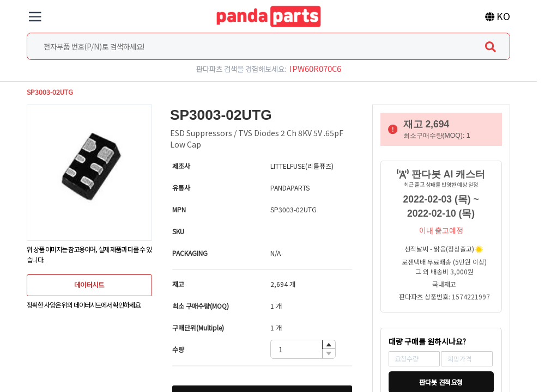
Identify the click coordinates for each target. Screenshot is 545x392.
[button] (329, 345)
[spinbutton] (303, 349)
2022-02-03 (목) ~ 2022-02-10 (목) (441, 206)
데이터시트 (89, 285)
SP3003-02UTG (50, 92)
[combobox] (268, 46)
